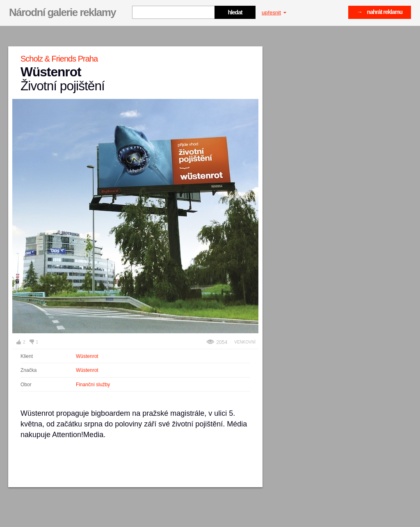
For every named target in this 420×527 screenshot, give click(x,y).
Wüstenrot (87, 356)
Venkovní (245, 342)
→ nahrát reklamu (380, 12)
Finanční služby (93, 385)
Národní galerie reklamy (62, 12)
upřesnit (274, 13)
